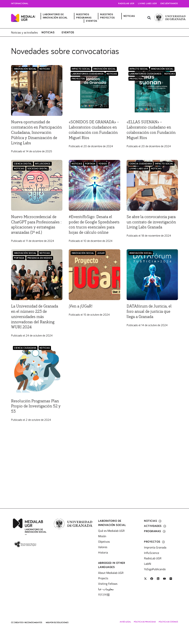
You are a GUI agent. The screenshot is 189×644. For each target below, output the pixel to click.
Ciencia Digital (23, 169)
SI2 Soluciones (61, 623)
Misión (102, 536)
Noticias (48, 32)
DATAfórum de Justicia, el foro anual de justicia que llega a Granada (151, 322)
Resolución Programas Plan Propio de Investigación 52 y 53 (37, 416)
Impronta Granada (155, 547)
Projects (103, 578)
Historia (103, 552)
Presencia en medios (40, 268)
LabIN (148, 564)
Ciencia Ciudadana (141, 169)
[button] (149, 18)
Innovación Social (25, 69)
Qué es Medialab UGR (111, 531)
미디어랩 (104, 595)
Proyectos (78, 79)
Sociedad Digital (38, 174)
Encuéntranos (169, 4)
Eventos (68, 32)
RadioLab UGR (153, 558)
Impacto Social (81, 69)
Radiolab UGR (126, 4)
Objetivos (104, 542)
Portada (90, 169)
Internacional (20, 4)
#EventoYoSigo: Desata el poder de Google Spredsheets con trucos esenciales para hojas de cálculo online (92, 232)
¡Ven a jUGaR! (81, 317)
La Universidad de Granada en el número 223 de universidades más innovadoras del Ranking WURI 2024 (37, 327)
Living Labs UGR (147, 4)
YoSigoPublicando (155, 569)
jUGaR (101, 264)
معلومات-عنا (106, 589)
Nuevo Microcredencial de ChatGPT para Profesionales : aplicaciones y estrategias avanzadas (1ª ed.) (37, 232)
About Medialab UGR (111, 573)
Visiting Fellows (108, 584)
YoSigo (103, 169)
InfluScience (43, 169)
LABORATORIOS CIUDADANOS (88, 74)
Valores (103, 547)
